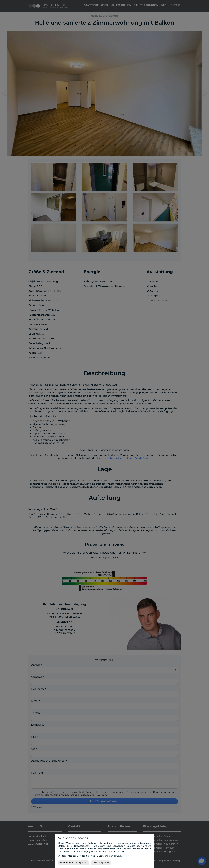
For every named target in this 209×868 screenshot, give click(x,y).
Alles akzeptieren (101, 863)
